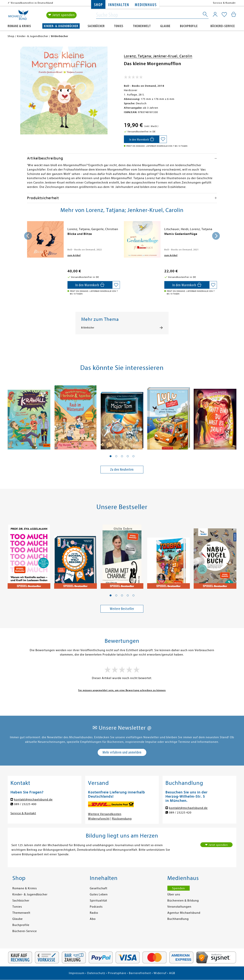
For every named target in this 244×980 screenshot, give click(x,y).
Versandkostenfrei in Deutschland (32, 3)
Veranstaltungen (179, 907)
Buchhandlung (178, 919)
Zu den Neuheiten (122, 469)
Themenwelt (142, 26)
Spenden (179, 888)
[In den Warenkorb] (142, 139)
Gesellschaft (99, 888)
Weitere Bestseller (122, 609)
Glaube (165, 26)
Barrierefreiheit (140, 973)
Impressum (77, 973)
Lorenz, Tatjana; (138, 56)
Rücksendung (122, 819)
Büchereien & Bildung (183, 901)
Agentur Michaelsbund (184, 913)
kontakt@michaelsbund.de (33, 800)
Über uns (174, 894)
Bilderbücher (88, 328)
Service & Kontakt (224, 3)
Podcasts (96, 907)
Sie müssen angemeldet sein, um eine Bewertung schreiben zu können (122, 690)
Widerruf (160, 973)
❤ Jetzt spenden (61, 15)
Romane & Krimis (19, 26)
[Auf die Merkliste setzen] (163, 139)
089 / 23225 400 (25, 804)
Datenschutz (96, 973)
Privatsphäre (117, 973)
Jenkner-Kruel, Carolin (173, 56)
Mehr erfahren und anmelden (122, 752)
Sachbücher (96, 26)
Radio (94, 913)
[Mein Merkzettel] (224, 15)
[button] (111, 456)
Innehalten (119, 5)
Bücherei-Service (223, 26)
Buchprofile (189, 26)
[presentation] (28, 236)
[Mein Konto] (215, 14)
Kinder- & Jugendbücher (61, 26)
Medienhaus (146, 5)
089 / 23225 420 (180, 813)
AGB (172, 973)
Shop (98, 5)
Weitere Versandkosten (105, 814)
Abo (93, 919)
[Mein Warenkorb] (234, 14)
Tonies (119, 26)
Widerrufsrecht (99, 819)
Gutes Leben (99, 894)
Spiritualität (98, 901)
